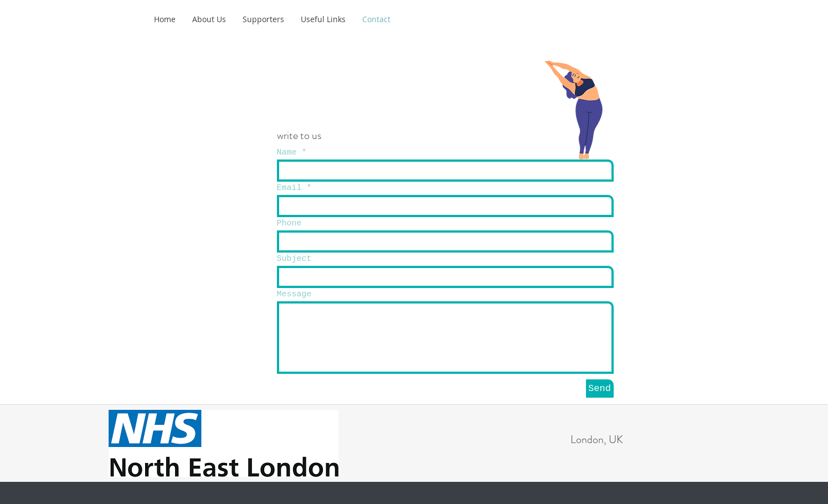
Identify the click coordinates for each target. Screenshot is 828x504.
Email (289, 188)
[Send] (600, 389)
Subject (294, 259)
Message (294, 294)
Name (287, 153)
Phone (289, 223)
